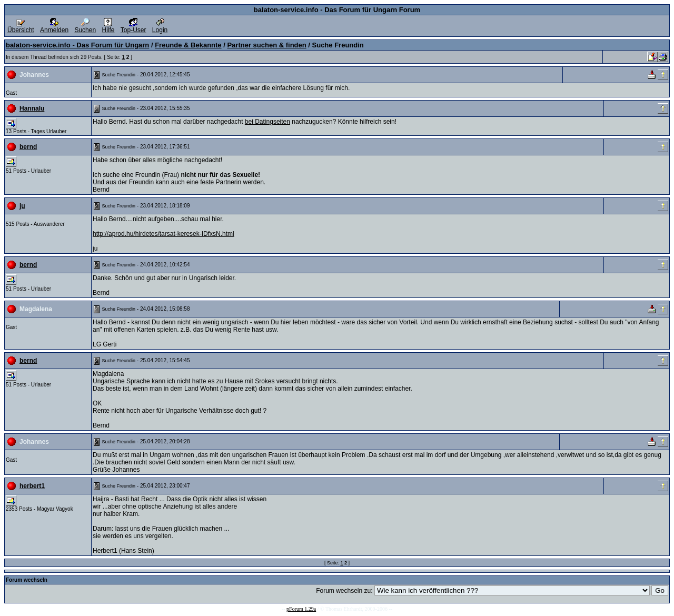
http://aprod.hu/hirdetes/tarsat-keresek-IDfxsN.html (163, 234)
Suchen (85, 27)
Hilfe (108, 27)
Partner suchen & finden (266, 45)
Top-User (133, 27)
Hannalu (32, 108)
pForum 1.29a (301, 609)
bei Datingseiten (267, 122)
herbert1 (32, 486)
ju (22, 206)
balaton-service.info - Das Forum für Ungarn (77, 45)
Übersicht (21, 27)
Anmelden (54, 27)
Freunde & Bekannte (188, 45)
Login (160, 27)
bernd (28, 147)
